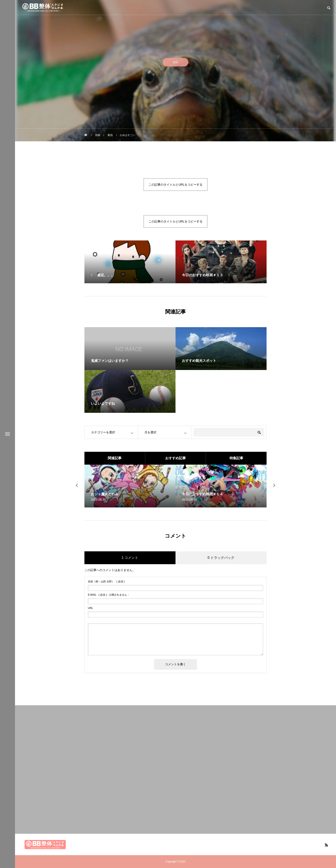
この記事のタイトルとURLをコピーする (175, 185)
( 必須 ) (106, 582)
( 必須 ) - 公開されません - (108, 595)
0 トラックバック (221, 558)
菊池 (175, 64)
